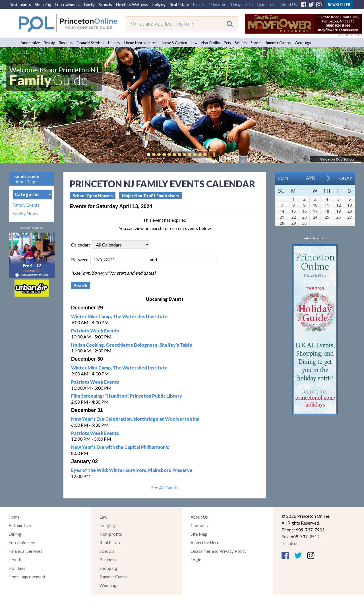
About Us (289, 4)
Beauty (49, 43)
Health (15, 560)
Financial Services (90, 43)
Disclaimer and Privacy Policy (219, 551)
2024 (283, 178)
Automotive (30, 43)
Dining (15, 534)
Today (344, 178)
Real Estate (179, 4)
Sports (256, 43)
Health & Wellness (132, 4)
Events (199, 4)
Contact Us (201, 525)
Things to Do (241, 4)
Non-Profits (211, 43)
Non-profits (111, 534)
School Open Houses (93, 196)
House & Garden (174, 43)
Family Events (26, 205)
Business (66, 43)
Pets (227, 43)
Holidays (17, 568)
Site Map (199, 534)
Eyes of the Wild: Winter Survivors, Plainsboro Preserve (132, 470)
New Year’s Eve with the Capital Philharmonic (120, 447)
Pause (214, 155)
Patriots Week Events (95, 331)
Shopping (43, 4)
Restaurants (20, 4)
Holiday (114, 43)
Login (196, 560)
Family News (25, 213)
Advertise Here (205, 543)
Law (194, 43)
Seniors (241, 43)
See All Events (165, 487)
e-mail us (290, 543)
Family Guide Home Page (26, 179)
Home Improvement (140, 43)
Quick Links (266, 4)
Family (89, 4)
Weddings (303, 43)
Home (14, 517)
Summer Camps (278, 43)
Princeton (218, 4)
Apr (310, 178)
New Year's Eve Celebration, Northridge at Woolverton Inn (135, 419)
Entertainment (68, 4)
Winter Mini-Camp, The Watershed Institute (119, 316)
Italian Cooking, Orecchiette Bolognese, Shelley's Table (132, 345)
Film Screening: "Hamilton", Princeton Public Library (127, 396)
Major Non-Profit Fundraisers (151, 196)
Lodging (159, 4)
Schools (105, 4)
